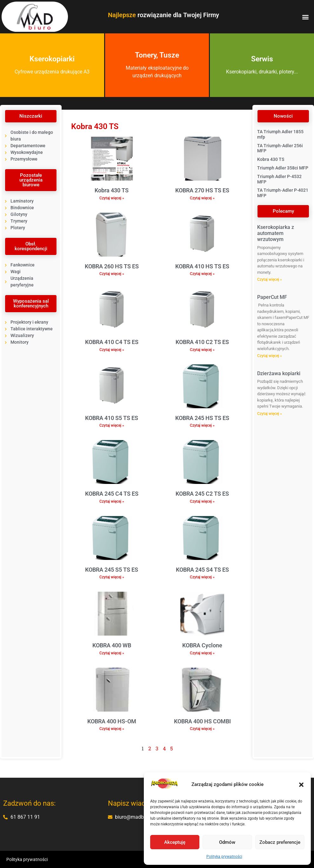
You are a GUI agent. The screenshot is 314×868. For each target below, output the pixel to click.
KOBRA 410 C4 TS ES (112, 342)
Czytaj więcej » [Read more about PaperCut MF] (270, 356)
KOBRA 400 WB (112, 645)
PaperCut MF (272, 297)
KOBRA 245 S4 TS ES (202, 570)
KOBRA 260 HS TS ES (112, 266)
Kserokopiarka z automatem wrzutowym (276, 233)
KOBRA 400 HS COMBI (202, 721)
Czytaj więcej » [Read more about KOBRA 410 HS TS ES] (202, 274)
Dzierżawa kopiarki (279, 373)
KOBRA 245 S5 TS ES (112, 570)
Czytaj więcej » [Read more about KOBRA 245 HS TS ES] (202, 425)
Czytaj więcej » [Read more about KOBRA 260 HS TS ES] (112, 274)
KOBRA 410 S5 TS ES (112, 418)
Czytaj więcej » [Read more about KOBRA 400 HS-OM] (112, 729)
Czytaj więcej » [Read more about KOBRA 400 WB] (112, 653)
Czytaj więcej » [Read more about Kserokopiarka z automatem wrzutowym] (270, 279)
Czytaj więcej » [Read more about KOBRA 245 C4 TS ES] (112, 501)
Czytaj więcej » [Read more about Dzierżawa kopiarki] (270, 414)
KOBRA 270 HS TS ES (202, 190)
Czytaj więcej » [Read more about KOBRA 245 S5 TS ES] (112, 577)
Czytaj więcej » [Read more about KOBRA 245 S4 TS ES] (202, 577)
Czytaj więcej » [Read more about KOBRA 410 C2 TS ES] (202, 350)
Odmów (227, 842)
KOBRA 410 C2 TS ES (202, 342)
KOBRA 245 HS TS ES (202, 418)
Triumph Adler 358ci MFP (283, 168)
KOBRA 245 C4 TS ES (112, 494)
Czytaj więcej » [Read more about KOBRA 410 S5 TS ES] (112, 425)
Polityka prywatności (224, 857)
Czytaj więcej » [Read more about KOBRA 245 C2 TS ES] (202, 501)
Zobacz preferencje (280, 842)
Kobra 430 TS (112, 190)
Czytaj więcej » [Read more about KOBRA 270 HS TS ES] (202, 198)
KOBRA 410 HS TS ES (202, 266)
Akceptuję (175, 842)
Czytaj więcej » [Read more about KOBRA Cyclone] (202, 653)
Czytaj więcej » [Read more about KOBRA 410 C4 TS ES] (112, 350)
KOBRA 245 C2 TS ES (202, 494)
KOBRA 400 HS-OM (112, 721)
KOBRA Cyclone (202, 645)
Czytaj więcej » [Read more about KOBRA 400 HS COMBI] (202, 729)
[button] (301, 785)
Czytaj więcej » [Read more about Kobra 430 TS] (112, 198)
